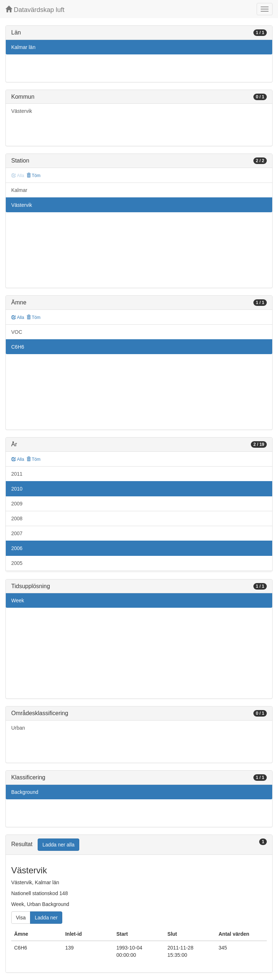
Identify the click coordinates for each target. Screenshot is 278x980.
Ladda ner (46, 918)
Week (18, 600)
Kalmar (19, 190)
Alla (18, 317)
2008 (17, 518)
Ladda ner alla (58, 845)
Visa (21, 918)
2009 (17, 504)
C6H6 (18, 347)
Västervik (22, 111)
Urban (18, 728)
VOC (17, 332)
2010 (17, 489)
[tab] (139, 845)
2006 (17, 548)
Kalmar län (23, 47)
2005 (17, 563)
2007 (17, 533)
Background (25, 792)
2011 (17, 474)
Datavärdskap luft (35, 10)
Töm (33, 176)
